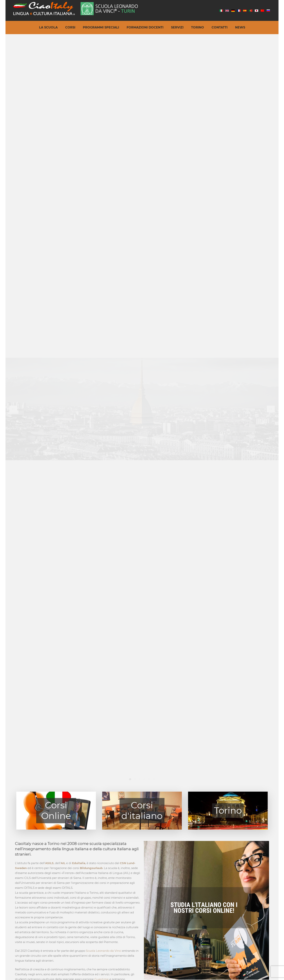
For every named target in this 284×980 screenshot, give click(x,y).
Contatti (220, 27)
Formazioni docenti (145, 27)
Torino (198, 27)
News (240, 27)
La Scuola (48, 27)
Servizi (177, 27)
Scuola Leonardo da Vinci (104, 951)
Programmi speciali (101, 27)
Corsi (70, 27)
